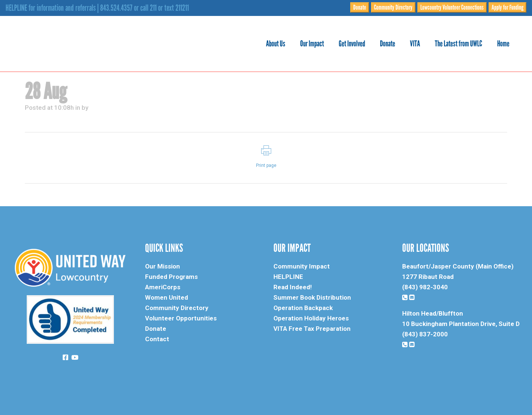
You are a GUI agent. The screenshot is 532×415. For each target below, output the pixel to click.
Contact (157, 339)
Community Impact (302, 266)
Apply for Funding (508, 7)
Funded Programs (171, 277)
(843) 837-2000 (425, 334)
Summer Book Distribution (312, 297)
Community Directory (393, 7)
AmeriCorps (163, 287)
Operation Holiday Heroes (311, 318)
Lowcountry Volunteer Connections (452, 7)
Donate (360, 7)
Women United (167, 297)
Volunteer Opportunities (181, 318)
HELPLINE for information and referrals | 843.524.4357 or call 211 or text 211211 (97, 8)
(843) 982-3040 (425, 287)
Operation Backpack (303, 308)
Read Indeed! (293, 287)
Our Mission (162, 266)
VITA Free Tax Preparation (312, 329)
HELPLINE (288, 277)
